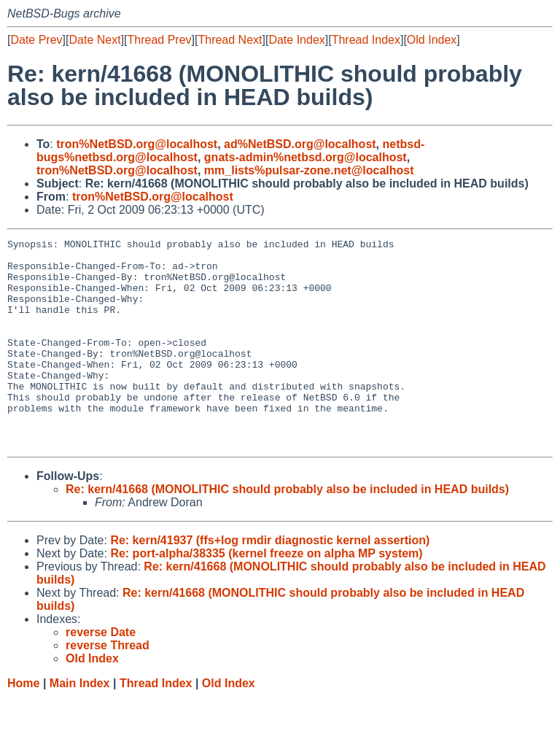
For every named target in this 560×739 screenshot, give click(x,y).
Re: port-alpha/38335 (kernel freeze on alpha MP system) (266, 595)
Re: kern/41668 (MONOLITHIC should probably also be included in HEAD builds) (287, 531)
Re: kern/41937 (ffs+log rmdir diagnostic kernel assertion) (270, 582)
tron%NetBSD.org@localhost (137, 144)
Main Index (80, 725)
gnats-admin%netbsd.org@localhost (306, 157)
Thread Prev (160, 40)
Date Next (94, 40)
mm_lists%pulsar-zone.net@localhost (309, 170)
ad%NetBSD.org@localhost (300, 144)
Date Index (296, 40)
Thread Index (366, 40)
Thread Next (230, 40)
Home (23, 725)
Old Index (432, 40)
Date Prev (36, 40)
